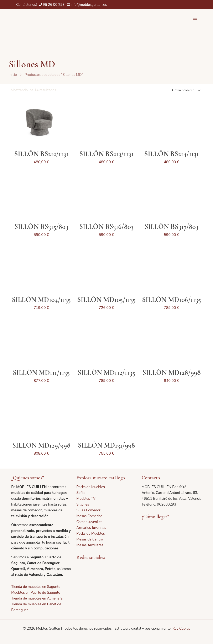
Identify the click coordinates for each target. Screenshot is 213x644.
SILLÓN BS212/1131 (41, 154)
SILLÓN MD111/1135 (41, 373)
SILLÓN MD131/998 (106, 445)
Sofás (81, 493)
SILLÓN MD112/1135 (106, 373)
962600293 (167, 504)
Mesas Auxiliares (90, 545)
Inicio (13, 75)
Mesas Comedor (89, 516)
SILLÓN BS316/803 (106, 227)
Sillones (83, 504)
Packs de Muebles (91, 487)
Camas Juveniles (89, 522)
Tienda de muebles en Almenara (37, 598)
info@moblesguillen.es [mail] (89, 5)
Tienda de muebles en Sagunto (36, 587)
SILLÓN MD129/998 (41, 445)
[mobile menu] (195, 20)
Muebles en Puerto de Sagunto (36, 593)
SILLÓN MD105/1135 (106, 300)
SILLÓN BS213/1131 (106, 154)
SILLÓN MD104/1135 (41, 300)
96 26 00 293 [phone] (54, 5)
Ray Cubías (181, 629)
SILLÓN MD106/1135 (172, 300)
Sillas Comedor (88, 510)
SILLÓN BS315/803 (41, 227)
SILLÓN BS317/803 (172, 227)
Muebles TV (86, 499)
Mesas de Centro (90, 539)
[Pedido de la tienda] (187, 90)
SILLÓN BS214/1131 (172, 154)
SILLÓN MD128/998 (171, 373)
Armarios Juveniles (91, 528)
